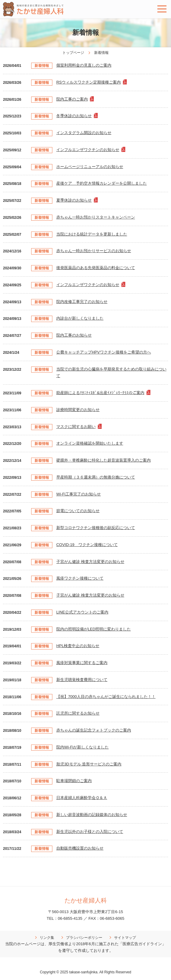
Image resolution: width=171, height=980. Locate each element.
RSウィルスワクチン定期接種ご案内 (89, 82)
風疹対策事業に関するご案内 (82, 663)
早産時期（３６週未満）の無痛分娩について (96, 477)
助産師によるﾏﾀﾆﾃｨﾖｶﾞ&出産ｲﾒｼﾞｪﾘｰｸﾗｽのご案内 (100, 393)
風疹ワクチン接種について (80, 578)
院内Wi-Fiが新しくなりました (82, 747)
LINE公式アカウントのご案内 (82, 612)
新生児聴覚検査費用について (82, 680)
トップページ (73, 53)
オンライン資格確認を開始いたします (90, 443)
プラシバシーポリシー (84, 938)
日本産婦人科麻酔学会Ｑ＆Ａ (82, 798)
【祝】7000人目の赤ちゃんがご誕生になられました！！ (106, 697)
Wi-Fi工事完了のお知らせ (79, 494)
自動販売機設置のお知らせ (80, 848)
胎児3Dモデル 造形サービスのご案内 (89, 764)
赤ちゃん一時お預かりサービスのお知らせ (94, 251)
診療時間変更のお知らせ (78, 410)
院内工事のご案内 (72, 99)
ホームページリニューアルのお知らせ (90, 167)
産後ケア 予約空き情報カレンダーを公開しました (102, 183)
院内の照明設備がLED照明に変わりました (94, 629)
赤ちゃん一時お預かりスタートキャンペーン (96, 217)
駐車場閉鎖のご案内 (74, 781)
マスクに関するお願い (76, 427)
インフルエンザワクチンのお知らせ (88, 150)
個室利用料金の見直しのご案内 (84, 65)
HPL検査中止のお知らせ (78, 646)
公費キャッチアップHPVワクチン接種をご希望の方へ (104, 352)
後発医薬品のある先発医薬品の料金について (96, 268)
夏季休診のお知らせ (74, 200)
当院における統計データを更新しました (92, 234)
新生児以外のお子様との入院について (90, 832)
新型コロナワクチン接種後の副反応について (96, 528)
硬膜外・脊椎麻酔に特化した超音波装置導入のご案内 (104, 460)
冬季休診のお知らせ (74, 116)
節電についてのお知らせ (78, 511)
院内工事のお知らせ (74, 335)
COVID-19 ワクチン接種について (87, 545)
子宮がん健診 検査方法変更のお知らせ (90, 562)
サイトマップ (125, 938)
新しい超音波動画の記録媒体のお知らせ (92, 815)
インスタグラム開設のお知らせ (84, 133)
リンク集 (47, 938)
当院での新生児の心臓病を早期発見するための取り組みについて (111, 373)
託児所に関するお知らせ (78, 713)
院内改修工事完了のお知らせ (82, 302)
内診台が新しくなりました (80, 318)
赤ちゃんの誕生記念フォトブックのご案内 (94, 730)
